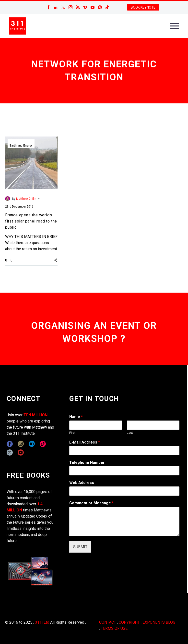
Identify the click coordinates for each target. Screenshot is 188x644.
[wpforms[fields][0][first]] (96, 425)
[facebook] (10, 444)
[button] (56, 260)
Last (130, 433)
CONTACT (108, 622)
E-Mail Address (85, 442)
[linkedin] (32, 444)
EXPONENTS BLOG (159, 622)
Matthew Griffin (26, 199)
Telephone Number (87, 463)
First (72, 433)
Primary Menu (175, 26)
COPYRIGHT (129, 622)
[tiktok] (43, 444)
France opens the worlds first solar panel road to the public (31, 221)
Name (76, 417)
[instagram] (21, 444)
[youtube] (21, 452)
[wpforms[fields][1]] (124, 451)
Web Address (82, 483)
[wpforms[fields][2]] (124, 521)
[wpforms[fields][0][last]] (153, 425)
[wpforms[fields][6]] (124, 471)
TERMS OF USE (114, 628)
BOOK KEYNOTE (143, 7)
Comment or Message (91, 503)
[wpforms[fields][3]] (124, 491)
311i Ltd (42, 622)
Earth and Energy (21, 146)
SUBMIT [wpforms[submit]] (80, 547)
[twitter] (10, 452)
